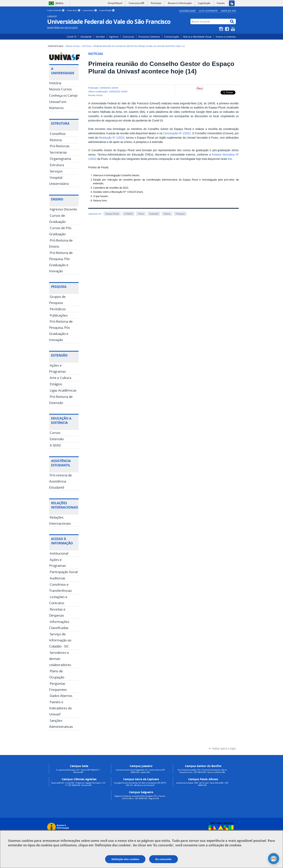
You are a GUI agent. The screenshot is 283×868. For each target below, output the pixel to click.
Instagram (222, 29)
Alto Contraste (208, 11)
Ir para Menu (74, 10)
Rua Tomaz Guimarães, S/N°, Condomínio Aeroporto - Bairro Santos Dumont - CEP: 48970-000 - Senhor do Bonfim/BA (202, 771)
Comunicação (172, 37)
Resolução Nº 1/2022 (112, 138)
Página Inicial (73, 46)
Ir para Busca (90, 10)
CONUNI (128, 214)
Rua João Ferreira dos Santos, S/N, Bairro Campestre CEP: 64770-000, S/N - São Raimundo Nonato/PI (140, 784)
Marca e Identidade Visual (197, 37)
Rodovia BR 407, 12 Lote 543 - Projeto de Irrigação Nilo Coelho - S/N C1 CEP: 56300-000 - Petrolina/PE (78, 784)
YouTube (233, 29)
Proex (141, 214)
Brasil (60, 3)
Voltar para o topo (224, 748)
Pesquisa (180, 214)
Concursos (128, 37)
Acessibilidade (187, 11)
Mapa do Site (228, 11)
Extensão (154, 214)
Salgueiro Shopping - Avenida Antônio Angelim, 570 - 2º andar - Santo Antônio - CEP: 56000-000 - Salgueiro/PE (140, 797)
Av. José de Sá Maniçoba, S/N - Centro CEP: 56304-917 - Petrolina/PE (78, 771)
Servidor (100, 37)
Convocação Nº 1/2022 (177, 133)
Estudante (86, 37)
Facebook (227, 29)
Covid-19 (72, 37)
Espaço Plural (112, 214)
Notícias (87, 46)
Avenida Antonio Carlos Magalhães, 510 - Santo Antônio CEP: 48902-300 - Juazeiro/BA (140, 771)
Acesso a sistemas (226, 37)
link (230, 159)
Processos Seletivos (149, 37)
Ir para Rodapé (107, 10)
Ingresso (114, 37)
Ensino (167, 214)
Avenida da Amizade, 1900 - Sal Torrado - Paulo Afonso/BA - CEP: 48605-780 (202, 784)
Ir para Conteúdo (56, 10)
